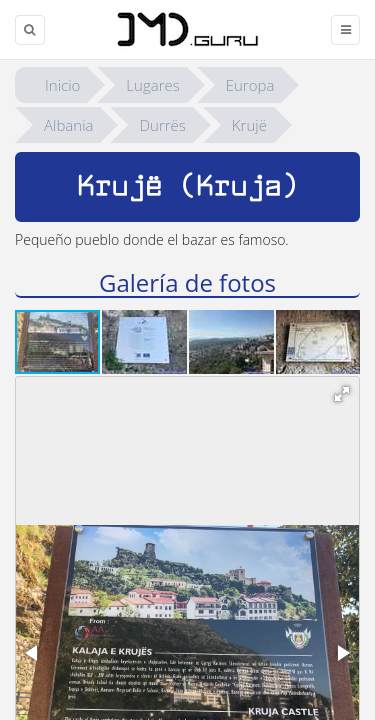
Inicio (62, 85)
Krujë (249, 125)
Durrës (162, 125)
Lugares (152, 85)
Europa (250, 85)
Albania (68, 125)
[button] (145, 342)
